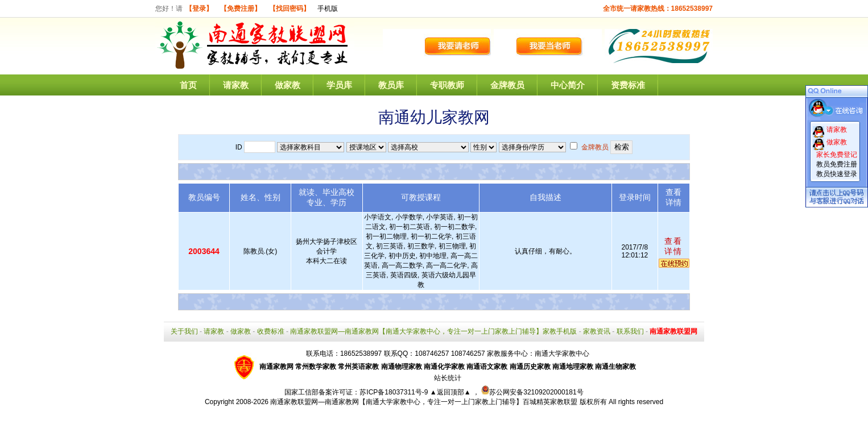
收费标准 (271, 331)
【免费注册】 (241, 9)
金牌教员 (507, 85)
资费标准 (628, 85)
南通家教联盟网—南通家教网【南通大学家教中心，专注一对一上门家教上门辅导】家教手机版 (433, 331)
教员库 (391, 85)
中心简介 (568, 85)
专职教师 (447, 85)
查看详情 (673, 246)
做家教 (288, 85)
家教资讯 (597, 331)
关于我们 (184, 331)
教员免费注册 (837, 164)
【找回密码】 (290, 9)
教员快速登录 (837, 174)
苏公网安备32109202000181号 (532, 392)
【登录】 (199, 9)
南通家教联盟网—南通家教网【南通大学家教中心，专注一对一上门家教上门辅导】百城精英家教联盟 (424, 402)
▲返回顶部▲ (450, 392)
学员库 (339, 85)
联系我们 (630, 331)
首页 (188, 85)
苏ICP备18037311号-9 (394, 392)
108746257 (468, 354)
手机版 (328, 9)
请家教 (236, 85)
